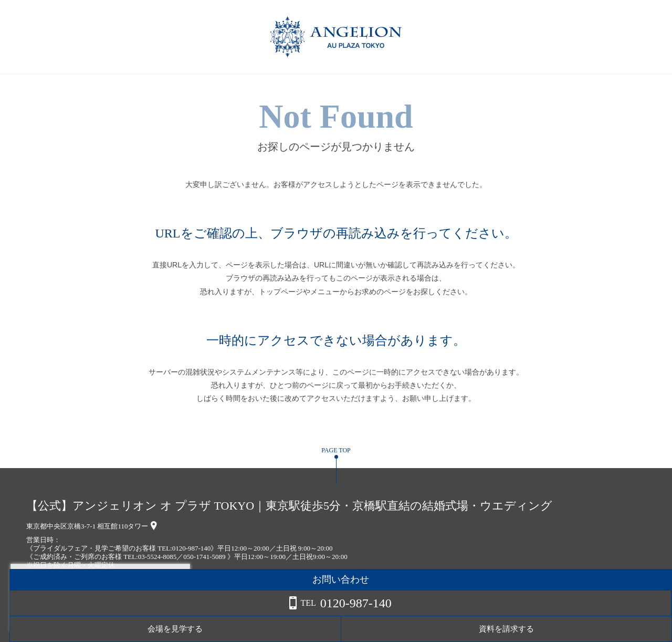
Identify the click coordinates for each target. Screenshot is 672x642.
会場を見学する (546, 629)
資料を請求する (630, 629)
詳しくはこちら (107, 615)
